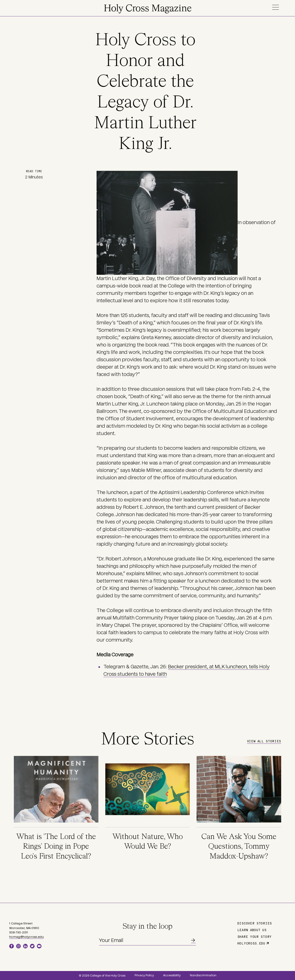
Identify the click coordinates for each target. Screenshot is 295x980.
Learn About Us (252, 930)
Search (289, 7)
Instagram (18, 946)
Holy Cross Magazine (148, 9)
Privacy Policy (144, 975)
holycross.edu (251, 943)
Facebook (12, 946)
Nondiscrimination (203, 975)
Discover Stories (255, 923)
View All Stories (264, 741)
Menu (275, 7)
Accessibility (172, 975)
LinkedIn (25, 946)
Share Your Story (255, 936)
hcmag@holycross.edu (27, 937)
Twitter (32, 946)
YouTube (39, 946)
